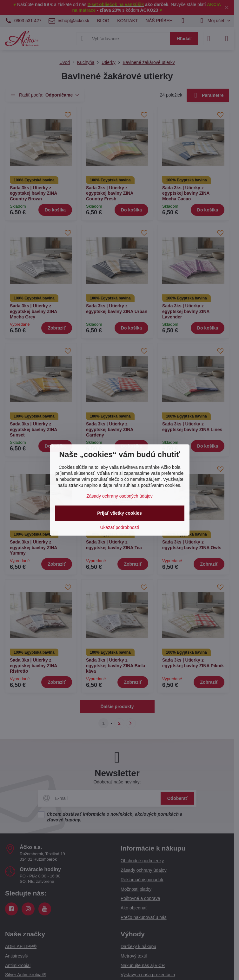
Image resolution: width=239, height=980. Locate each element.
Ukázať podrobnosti (120, 527)
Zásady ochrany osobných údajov (119, 496)
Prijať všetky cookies (119, 513)
